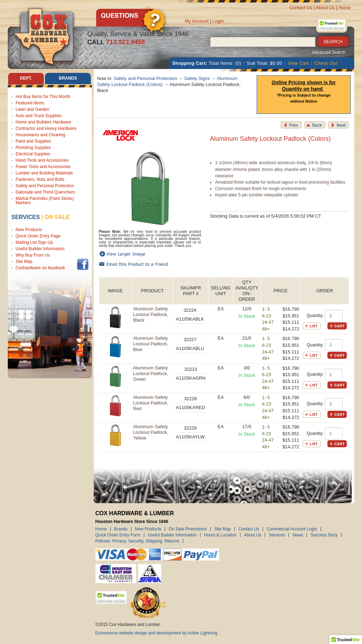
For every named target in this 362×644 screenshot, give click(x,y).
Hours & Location (220, 535)
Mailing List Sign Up (34, 242)
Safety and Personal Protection (45, 186)
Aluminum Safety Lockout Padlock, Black (150, 314)
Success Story (324, 535)
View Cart (298, 63)
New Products (29, 230)
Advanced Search (329, 52)
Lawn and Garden (32, 109)
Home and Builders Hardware (43, 122)
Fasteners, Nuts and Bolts (40, 179)
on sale (57, 217)
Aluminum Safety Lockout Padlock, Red (150, 403)
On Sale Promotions (188, 529)
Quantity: (315, 316)
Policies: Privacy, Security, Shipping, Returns (138, 541)
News (298, 535)
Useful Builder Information (40, 249)
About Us (325, 8)
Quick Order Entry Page (38, 236)
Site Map (24, 261)
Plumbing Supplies (33, 148)
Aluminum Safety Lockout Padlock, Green (150, 373)
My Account (197, 21)
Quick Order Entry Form (118, 535)
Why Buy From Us (33, 255)
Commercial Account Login (292, 529)
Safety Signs (197, 78)
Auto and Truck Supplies (39, 116)
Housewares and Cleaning (40, 135)
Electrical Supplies (33, 154)
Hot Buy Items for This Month (43, 97)
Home (345, 8)
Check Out (326, 63)
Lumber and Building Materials (44, 173)
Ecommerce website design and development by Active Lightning (157, 633)
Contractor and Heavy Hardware (46, 128)
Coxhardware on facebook (42, 268)
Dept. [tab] (26, 79)
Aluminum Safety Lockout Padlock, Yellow (150, 432)
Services (26, 217)
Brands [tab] (68, 79)
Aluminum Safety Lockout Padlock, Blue (150, 344)
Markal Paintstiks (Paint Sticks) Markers (45, 201)
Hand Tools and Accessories (42, 160)
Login (218, 21)
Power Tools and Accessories (43, 167)
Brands (121, 529)
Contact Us (301, 8)
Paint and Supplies (33, 141)
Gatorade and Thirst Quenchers (45, 192)
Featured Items (30, 103)
